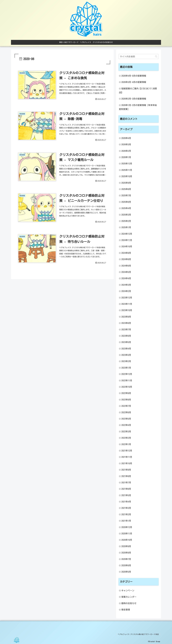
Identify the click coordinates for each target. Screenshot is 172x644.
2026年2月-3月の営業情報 (134, 99)
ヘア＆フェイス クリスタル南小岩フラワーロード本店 (138, 634)
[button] (156, 56)
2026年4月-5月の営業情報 (134, 76)
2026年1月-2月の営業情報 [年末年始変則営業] (138, 107)
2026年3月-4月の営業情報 (134, 82)
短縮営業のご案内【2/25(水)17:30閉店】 (138, 90)
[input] (139, 57)
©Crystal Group (154, 641)
